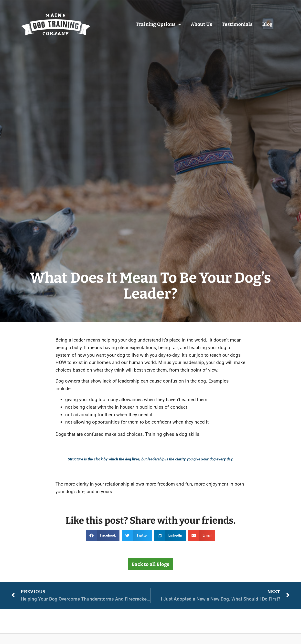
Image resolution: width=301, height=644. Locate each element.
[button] (103, 535)
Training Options (158, 24)
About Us (201, 24)
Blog (267, 24)
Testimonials (237, 24)
